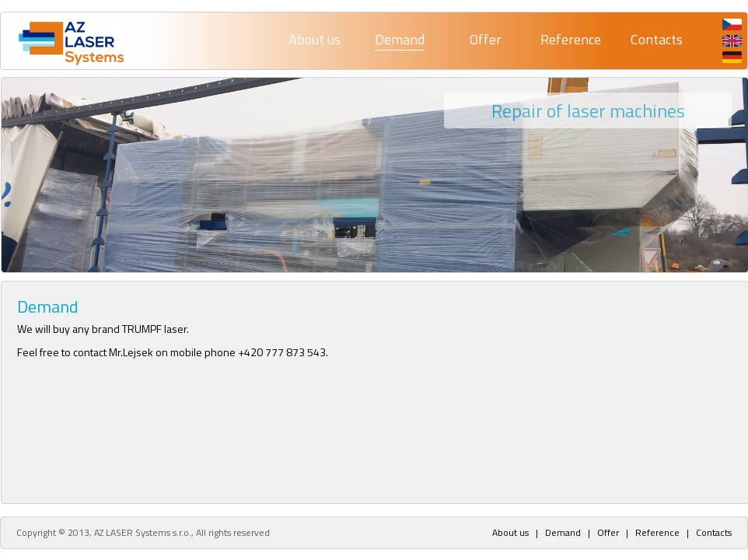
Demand (400, 39)
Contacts (657, 39)
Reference (571, 39)
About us (315, 39)
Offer (486, 39)
